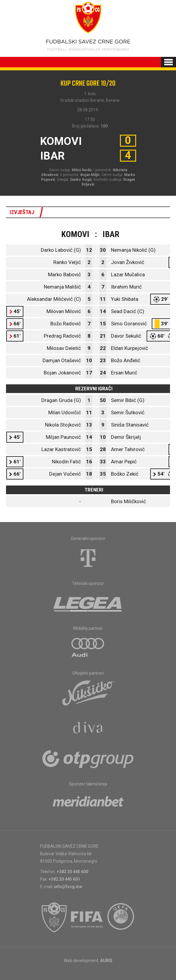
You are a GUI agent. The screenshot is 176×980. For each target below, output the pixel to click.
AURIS (106, 961)
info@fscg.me (68, 887)
